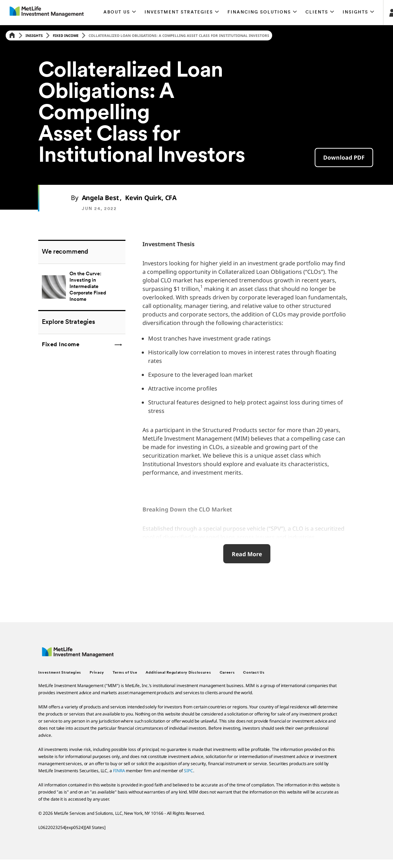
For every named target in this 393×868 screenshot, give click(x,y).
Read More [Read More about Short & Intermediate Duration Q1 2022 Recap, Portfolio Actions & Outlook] (247, 554)
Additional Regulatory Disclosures (178, 673)
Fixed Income (66, 35)
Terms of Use (125, 673)
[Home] (12, 36)
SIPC (189, 771)
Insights (34, 35)
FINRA (119, 771)
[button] (120, 12)
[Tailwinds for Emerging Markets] (82, 287)
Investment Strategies (60, 673)
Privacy (97, 673)
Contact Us (254, 673)
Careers (227, 673)
